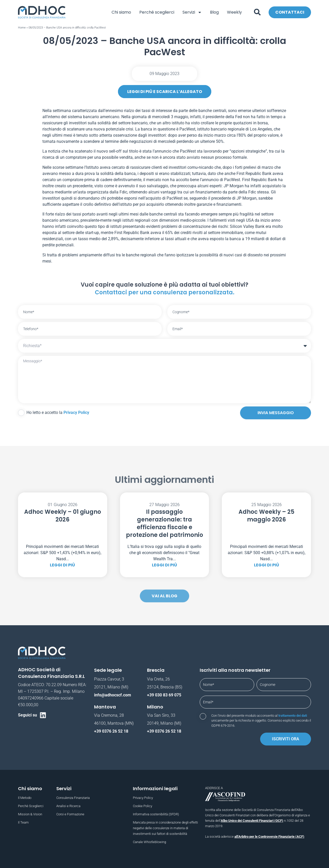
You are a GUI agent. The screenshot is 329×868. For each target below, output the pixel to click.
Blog (214, 12)
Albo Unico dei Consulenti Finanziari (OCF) (252, 821)
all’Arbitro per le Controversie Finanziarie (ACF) (269, 837)
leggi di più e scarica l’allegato (165, 92)
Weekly (234, 12)
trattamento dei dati (293, 716)
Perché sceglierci (157, 12)
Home (22, 28)
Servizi (192, 12)
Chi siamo (121, 12)
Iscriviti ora (286, 739)
